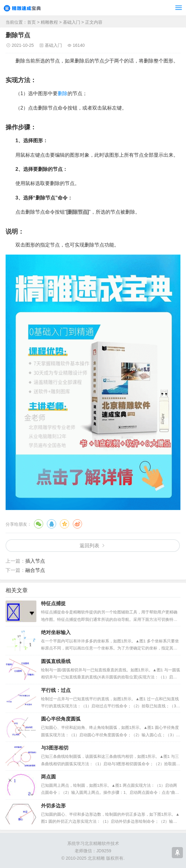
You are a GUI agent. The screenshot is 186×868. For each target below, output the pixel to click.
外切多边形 (53, 806)
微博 (77, 524)
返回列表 (89, 546)
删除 (63, 93)
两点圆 (48, 777)
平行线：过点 (56, 690)
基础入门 (72, 22)
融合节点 (35, 570)
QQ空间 (64, 524)
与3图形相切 (55, 748)
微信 (39, 524)
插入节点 (35, 561)
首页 (31, 22)
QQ (52, 524)
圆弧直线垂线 (56, 661)
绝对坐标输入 (56, 632)
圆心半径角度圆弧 (61, 719)
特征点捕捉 (53, 603)
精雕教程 (49, 22)
